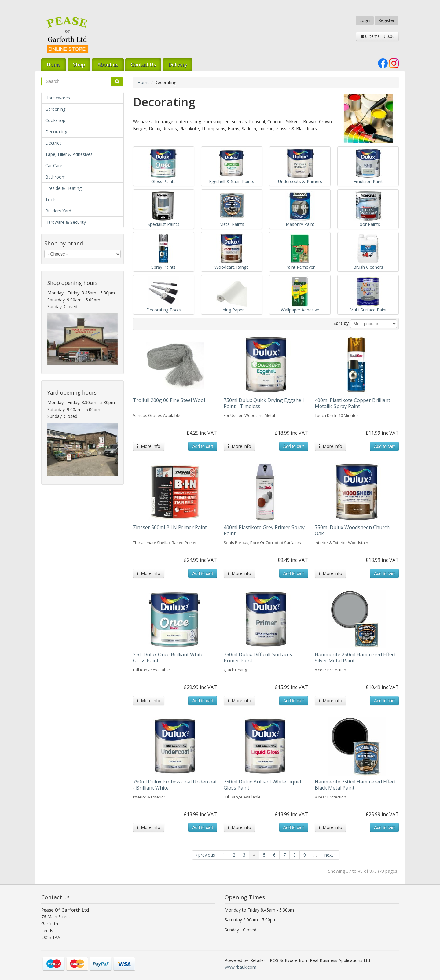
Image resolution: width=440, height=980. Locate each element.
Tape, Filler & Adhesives (69, 154)
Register (386, 20)
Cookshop (55, 120)
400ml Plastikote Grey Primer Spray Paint (264, 530)
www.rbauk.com (240, 967)
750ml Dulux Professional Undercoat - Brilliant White (175, 785)
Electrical (54, 143)
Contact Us (143, 64)
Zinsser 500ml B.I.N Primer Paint (170, 527)
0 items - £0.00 (377, 36)
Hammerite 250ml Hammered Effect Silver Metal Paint (355, 658)
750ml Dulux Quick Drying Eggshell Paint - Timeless (264, 403)
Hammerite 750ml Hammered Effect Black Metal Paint (355, 785)
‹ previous (205, 855)
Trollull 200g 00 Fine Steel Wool (169, 400)
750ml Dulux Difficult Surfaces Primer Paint (258, 658)
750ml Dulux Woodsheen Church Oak (352, 530)
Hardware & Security (66, 222)
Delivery (178, 64)
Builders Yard (58, 211)
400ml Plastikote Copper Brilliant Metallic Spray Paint (352, 403)
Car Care (54, 166)
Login (365, 20)
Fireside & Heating (63, 188)
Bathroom (55, 177)
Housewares (58, 98)
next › (330, 855)
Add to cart (203, 446)
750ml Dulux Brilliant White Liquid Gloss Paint (262, 785)
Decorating (56, 132)
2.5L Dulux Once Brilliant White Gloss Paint (168, 658)
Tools (51, 199)
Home (54, 64)
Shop (79, 64)
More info (149, 446)
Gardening (55, 109)
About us (108, 64)
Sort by (341, 323)
